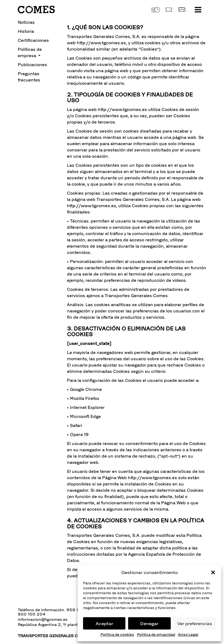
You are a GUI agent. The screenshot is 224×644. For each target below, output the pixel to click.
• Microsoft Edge (84, 416)
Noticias (26, 22)
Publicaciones (32, 65)
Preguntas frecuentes (29, 77)
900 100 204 (32, 614)
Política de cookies (117, 635)
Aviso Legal (188, 635)
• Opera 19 (78, 434)
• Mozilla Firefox (83, 398)
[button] (213, 572)
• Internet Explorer (86, 407)
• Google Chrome (84, 389)
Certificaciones (33, 40)
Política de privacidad (156, 635)
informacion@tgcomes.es (43, 619)
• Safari (74, 425)
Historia (26, 31)
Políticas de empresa (30, 52)
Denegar (149, 623)
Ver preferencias (195, 623)
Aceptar (104, 623)
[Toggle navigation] (198, 10)
